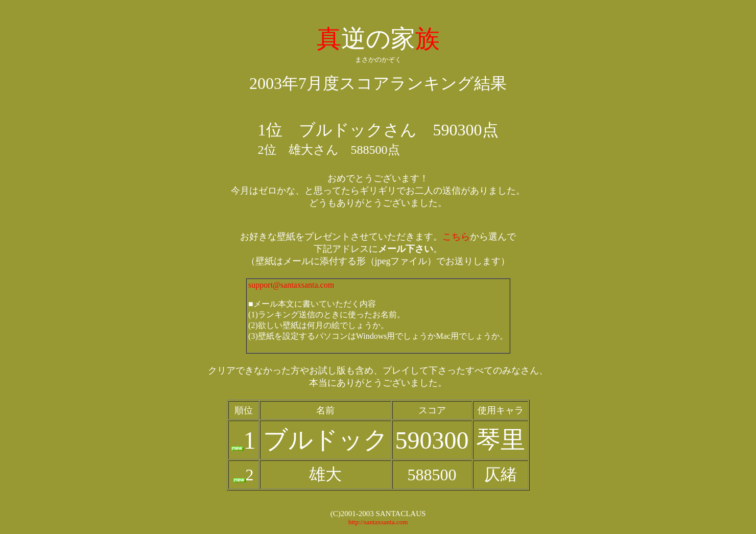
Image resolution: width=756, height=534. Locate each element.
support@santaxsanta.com (291, 285)
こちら (456, 237)
